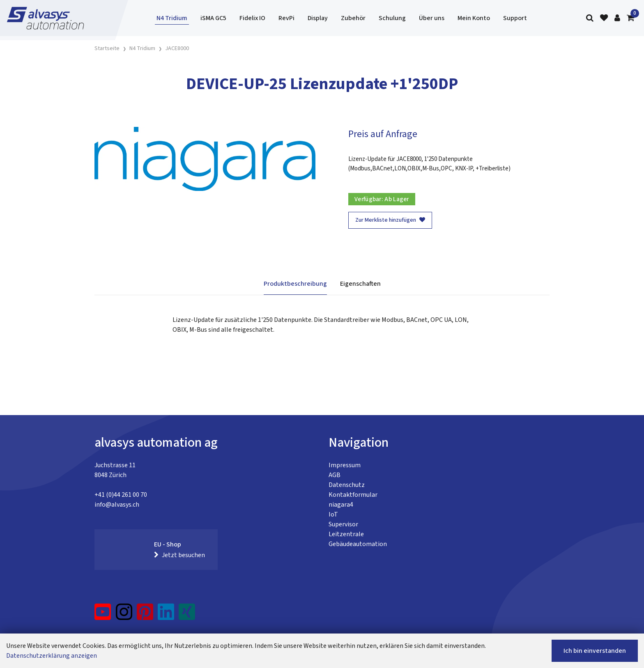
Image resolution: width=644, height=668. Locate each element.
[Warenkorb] (630, 18)
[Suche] (590, 18)
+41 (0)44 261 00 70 (121, 495)
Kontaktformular (353, 495)
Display (318, 18)
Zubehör (353, 18)
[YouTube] (103, 615)
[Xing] (187, 615)
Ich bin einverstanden (595, 651)
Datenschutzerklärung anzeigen (52, 656)
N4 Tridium (172, 18)
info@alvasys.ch (117, 505)
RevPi (286, 18)
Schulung (392, 18)
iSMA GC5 (213, 18)
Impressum (345, 465)
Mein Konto (474, 18)
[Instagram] (124, 615)
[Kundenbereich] (617, 18)
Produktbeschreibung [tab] (295, 284)
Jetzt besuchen (179, 555)
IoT (333, 514)
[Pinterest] (145, 615)
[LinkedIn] (166, 615)
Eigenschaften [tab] (360, 284)
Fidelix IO (252, 18)
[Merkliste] (604, 18)
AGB (335, 475)
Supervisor (343, 524)
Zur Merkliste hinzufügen (390, 220)
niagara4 (341, 505)
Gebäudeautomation (358, 544)
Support (515, 18)
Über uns (432, 18)
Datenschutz (347, 485)
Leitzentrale (346, 534)
